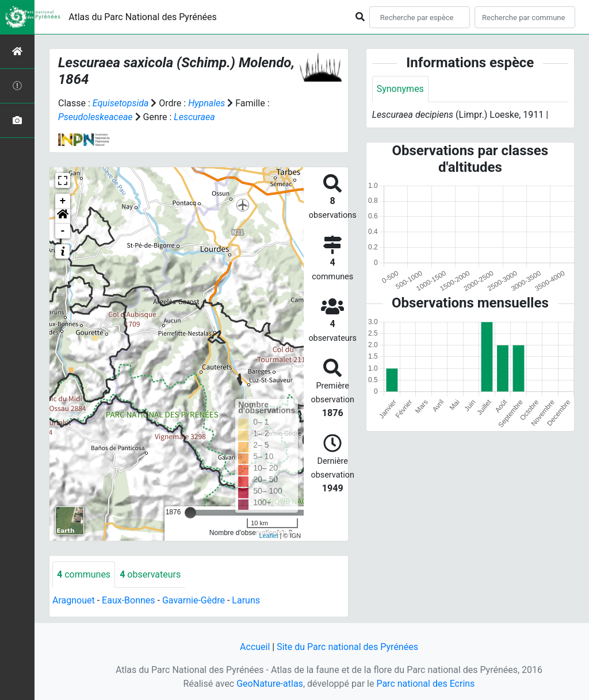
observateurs (150, 574)
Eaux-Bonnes (128, 600)
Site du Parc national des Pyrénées (347, 647)
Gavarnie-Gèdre (194, 600)
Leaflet (268, 536)
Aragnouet (74, 600)
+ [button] (63, 201)
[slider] (190, 513)
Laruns (246, 600)
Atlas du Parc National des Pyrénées (143, 17)
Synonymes (400, 89)
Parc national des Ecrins (425, 684)
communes (84, 574)
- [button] (63, 231)
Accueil (255, 647)
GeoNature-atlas (270, 684)
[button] (63, 216)
